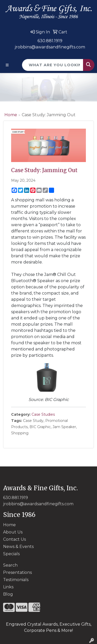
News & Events (18, 547)
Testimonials (16, 580)
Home (11, 115)
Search (10, 565)
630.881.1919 (50, 41)
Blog (8, 594)
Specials (11, 554)
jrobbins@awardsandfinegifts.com (50, 47)
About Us (13, 532)
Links (8, 587)
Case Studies (43, 414)
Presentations (17, 572)
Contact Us (14, 539)
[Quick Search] (53, 65)
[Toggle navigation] (7, 65)
